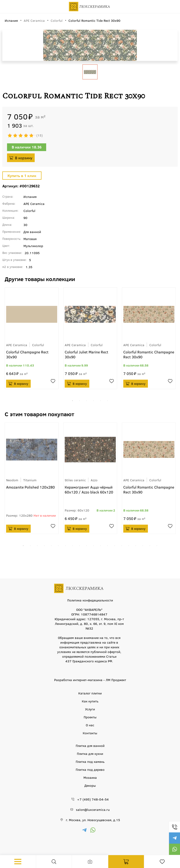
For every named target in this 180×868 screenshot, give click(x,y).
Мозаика (90, 777)
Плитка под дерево (90, 769)
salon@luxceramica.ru (93, 809)
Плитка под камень (90, 761)
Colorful (38, 345)
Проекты (90, 717)
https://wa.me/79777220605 (174, 849)
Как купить (90, 701)
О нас (90, 725)
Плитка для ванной (90, 746)
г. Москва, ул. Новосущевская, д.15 (93, 820)
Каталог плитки (90, 693)
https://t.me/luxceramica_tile (174, 838)
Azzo (94, 480)
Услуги (90, 709)
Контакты (90, 733)
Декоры (90, 785)
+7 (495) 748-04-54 (174, 827)
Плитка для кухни (90, 753)
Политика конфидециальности (90, 600)
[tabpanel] (32, 338)
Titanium (30, 480)
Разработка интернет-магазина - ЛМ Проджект (90, 680)
